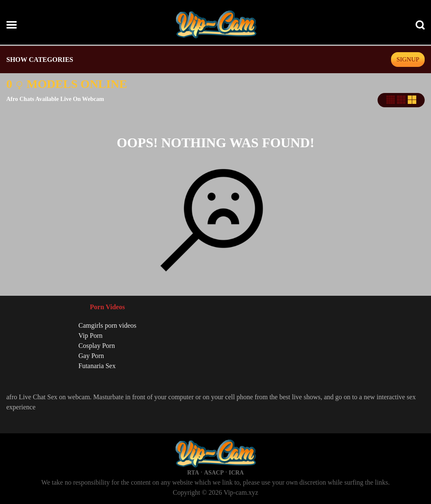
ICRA (236, 473)
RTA (193, 473)
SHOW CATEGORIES (40, 60)
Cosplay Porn (97, 346)
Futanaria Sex (97, 366)
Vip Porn (90, 336)
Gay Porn (91, 356)
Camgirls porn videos (107, 325)
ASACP (214, 473)
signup (408, 59)
